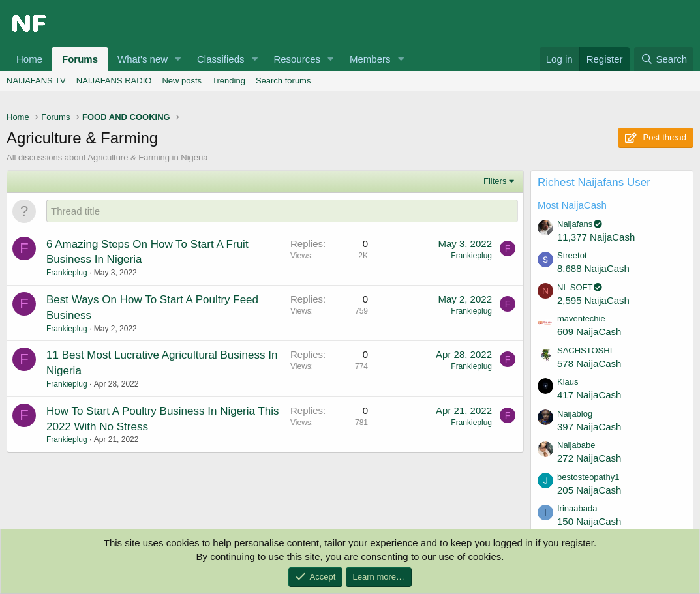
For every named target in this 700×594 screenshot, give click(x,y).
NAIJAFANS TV (36, 81)
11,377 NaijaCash (596, 237)
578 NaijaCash (589, 364)
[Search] (664, 59)
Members (370, 59)
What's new (143, 59)
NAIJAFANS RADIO (114, 81)
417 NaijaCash (589, 395)
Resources (297, 59)
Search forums (283, 81)
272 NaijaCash (589, 458)
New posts (182, 81)
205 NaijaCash (589, 490)
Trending (229, 81)
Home (29, 59)
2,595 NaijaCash (593, 300)
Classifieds (221, 59)
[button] (178, 59)
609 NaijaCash (589, 332)
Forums (80, 59)
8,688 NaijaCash (593, 268)
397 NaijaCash (589, 427)
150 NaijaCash (589, 521)
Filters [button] (495, 181)
